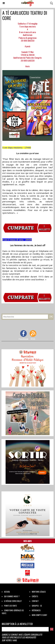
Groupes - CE (36, 606)
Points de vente (9, 606)
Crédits (34, 596)
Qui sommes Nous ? (11, 596)
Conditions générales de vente (13, 612)
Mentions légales (38, 592)
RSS (33, 339)
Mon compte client (38, 615)
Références (35, 610)
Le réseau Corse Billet (12, 601)
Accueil (6, 592)
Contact (34, 601)
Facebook (23, 339)
